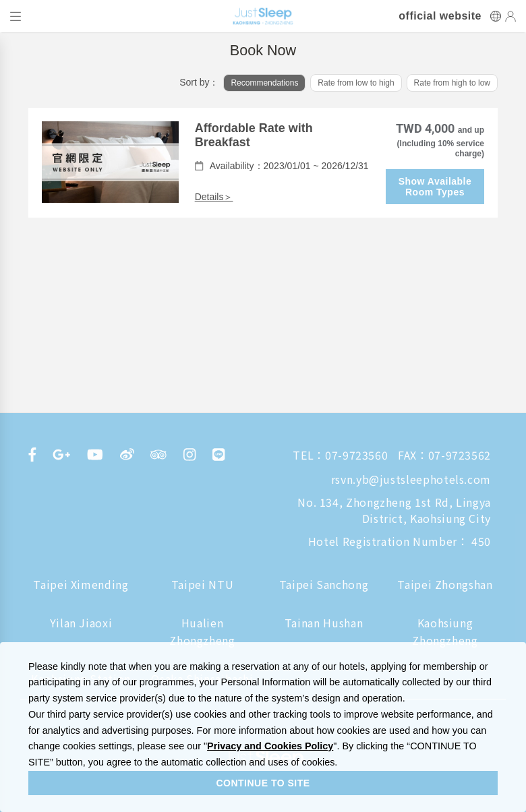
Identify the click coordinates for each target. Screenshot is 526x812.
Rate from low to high (356, 83)
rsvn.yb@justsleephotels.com (411, 479)
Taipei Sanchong (324, 584)
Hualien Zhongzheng (202, 631)
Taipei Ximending (81, 584)
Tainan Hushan (324, 623)
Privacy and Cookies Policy (270, 746)
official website (440, 16)
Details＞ (214, 197)
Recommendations (264, 83)
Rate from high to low (452, 83)
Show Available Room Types (435, 187)
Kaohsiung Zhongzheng (445, 631)
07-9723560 (356, 455)
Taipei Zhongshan (445, 584)
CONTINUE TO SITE (263, 783)
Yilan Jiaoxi (81, 623)
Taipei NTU (202, 584)
